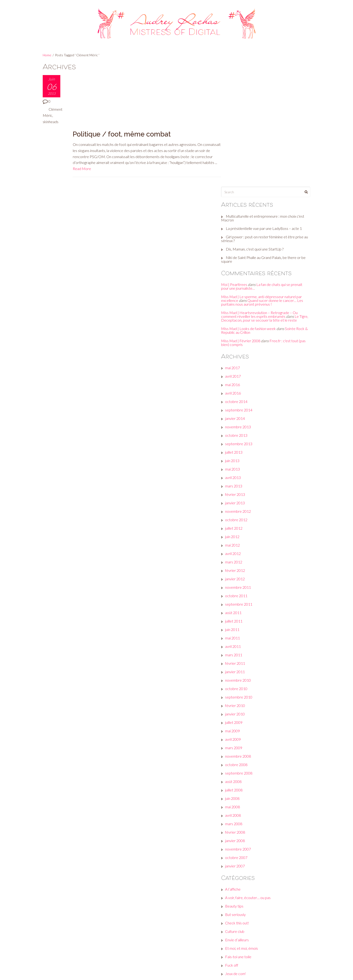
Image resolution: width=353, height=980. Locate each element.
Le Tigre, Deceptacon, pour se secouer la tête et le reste (265, 196)
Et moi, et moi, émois (246, 829)
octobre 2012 (241, 400)
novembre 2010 (243, 560)
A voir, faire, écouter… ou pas (253, 778)
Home (47, 55)
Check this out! (242, 803)
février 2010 (240, 586)
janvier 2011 (240, 552)
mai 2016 (237, 265)
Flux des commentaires (248, 945)
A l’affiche (238, 769)
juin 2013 (237, 341)
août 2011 (238, 493)
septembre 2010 (243, 577)
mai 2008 (237, 687)
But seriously (240, 795)
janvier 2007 (240, 746)
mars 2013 (238, 366)
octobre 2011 (241, 476)
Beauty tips (239, 786)
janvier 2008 (240, 721)
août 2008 (238, 662)
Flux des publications (246, 936)
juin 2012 (237, 417)
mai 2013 (237, 349)
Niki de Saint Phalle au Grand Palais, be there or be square (266, 136)
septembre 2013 (243, 324)
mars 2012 (238, 442)
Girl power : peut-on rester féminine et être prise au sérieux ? (267, 115)
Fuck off (236, 845)
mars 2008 (238, 704)
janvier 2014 (240, 299)
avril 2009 (238, 620)
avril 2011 (238, 527)
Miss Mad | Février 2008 (245, 221)
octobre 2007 (241, 738)
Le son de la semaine (246, 862)
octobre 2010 (241, 569)
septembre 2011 (243, 484)
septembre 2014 (243, 290)
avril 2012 (238, 434)
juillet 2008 (238, 670)
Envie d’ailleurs (242, 820)
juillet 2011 (238, 501)
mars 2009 (238, 628)
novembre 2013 (243, 307)
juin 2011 (237, 510)
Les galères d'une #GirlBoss (252, 871)
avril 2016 (238, 273)
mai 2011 (237, 518)
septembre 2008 (243, 653)
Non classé (239, 879)
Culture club (239, 812)
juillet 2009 (238, 603)
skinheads (51, 122)
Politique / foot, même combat (122, 78)
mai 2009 (237, 611)
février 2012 (240, 451)
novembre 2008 (243, 636)
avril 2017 (238, 256)
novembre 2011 (243, 468)
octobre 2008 (241, 645)
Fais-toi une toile (243, 837)
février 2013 (240, 375)
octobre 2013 (241, 316)
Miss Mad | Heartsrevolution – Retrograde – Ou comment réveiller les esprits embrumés (264, 191)
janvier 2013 (240, 383)
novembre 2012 (243, 392)
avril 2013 (238, 358)
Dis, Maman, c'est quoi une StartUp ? (259, 125)
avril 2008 (238, 696)
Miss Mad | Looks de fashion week (253, 209)
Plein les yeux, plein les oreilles (253, 888)
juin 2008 (237, 679)
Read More (114, 113)
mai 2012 (237, 425)
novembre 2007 (243, 729)
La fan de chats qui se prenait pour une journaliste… (266, 163)
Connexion (238, 928)
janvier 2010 (240, 594)
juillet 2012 (238, 408)
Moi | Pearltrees (239, 161)
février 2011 (240, 544)
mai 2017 (237, 248)
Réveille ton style (243, 896)
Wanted (236, 905)
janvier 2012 (240, 459)
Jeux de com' (240, 854)
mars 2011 (238, 535)
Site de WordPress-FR (248, 953)
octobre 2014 (241, 282)
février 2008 (240, 712)
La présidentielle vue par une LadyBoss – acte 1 (269, 105)
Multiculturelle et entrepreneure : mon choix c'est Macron (267, 94)
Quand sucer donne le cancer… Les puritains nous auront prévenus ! (267, 179)
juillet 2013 (238, 332)
